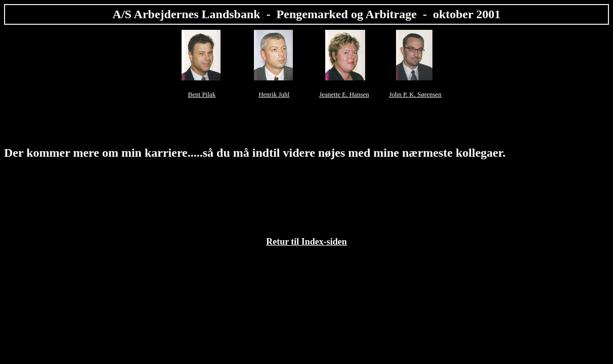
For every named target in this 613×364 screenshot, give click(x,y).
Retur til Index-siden (306, 242)
